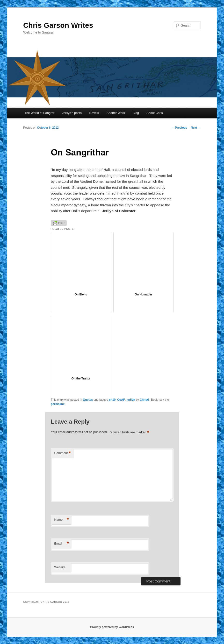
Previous (179, 128)
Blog (136, 113)
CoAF (121, 400)
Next (196, 128)
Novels (94, 113)
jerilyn (131, 400)
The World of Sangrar (39, 113)
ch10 (112, 400)
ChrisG (145, 400)
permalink (58, 404)
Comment (62, 453)
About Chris (155, 113)
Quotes (88, 400)
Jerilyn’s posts (72, 113)
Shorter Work (116, 113)
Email (61, 544)
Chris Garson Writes (58, 25)
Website (60, 567)
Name (61, 520)
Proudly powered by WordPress (112, 627)
